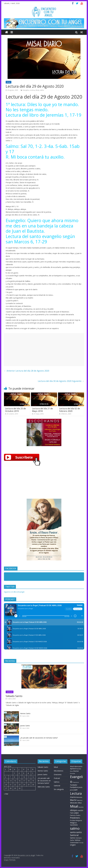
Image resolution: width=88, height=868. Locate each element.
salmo (42, 90)
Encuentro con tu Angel (18, 577)
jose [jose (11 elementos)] (72, 790)
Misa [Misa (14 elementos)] (80, 803)
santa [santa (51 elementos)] (73, 832)
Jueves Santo (25, 726)
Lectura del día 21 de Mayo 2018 (42, 410)
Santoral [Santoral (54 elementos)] (74, 835)
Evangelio (26, 90)
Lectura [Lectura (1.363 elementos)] (76, 793)
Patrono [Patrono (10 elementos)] (73, 815)
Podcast (57, 778)
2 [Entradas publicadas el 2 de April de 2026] (19, 773)
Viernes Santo (25, 713)
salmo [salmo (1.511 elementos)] (75, 828)
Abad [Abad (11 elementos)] (72, 766)
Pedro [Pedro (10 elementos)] (78, 815)
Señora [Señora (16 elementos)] (77, 840)
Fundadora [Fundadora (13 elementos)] (74, 787)
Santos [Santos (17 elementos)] (73, 838)
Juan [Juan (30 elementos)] (75, 790)
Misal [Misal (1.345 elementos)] (74, 806)
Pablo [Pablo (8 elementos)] (72, 813)
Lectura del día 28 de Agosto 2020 (27, 371)
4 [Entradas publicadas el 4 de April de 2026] (28, 773)
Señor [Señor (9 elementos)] (72, 840)
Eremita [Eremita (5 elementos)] (72, 773)
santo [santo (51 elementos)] (79, 832)
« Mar (6, 794)
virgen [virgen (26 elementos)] (73, 845)
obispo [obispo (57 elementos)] (74, 810)
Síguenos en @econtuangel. (14, 592)
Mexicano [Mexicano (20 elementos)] (74, 803)
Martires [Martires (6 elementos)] (80, 800)
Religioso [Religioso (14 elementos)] (73, 823)
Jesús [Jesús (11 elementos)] (80, 787)
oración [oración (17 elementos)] (80, 810)
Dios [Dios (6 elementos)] (71, 771)
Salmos (57, 782)
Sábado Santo (14, 696)
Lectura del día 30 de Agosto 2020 (61, 381)
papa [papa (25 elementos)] (76, 813)
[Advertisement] (44, 349)
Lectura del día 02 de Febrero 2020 (70, 410)
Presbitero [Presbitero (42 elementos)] (75, 818)
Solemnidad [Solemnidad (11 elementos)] (74, 843)
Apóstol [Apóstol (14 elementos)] (73, 769)
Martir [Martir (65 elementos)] (73, 800)
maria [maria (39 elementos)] (73, 797)
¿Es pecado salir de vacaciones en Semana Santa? (39, 738)
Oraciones (58, 774)
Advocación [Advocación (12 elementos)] (78, 766)
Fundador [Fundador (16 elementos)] (74, 785)
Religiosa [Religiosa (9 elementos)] (79, 820)
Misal (9, 82)
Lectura (32, 90)
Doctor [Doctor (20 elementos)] (76, 771)
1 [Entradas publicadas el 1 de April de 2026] (15, 773)
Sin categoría (59, 789)
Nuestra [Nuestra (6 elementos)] (81, 807)
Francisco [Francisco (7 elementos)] (76, 782)
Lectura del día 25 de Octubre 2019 (15, 410)
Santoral (10, 692)
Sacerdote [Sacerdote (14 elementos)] (74, 825)
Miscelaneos (59, 771)
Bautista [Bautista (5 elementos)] (79, 769)
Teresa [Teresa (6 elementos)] (81, 843)
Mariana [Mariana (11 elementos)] (79, 797)
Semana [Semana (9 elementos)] (79, 838)
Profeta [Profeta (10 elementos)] (73, 820)
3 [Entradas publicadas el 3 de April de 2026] (24, 773)
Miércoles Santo (44, 787)
